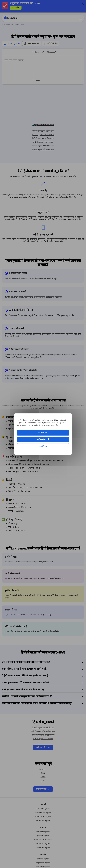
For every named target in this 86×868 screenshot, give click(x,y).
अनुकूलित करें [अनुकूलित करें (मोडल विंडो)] (43, 446)
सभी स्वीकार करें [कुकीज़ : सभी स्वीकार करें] (43, 433)
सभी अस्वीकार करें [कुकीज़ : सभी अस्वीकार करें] (43, 439)
